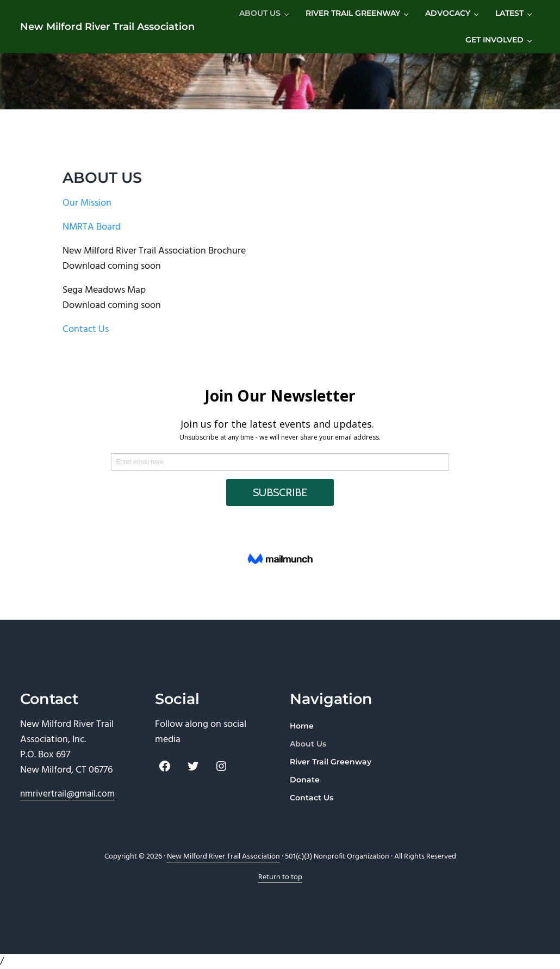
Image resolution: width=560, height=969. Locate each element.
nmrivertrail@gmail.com (67, 794)
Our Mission (87, 203)
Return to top (280, 877)
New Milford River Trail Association (107, 26)
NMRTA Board (92, 227)
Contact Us (86, 329)
